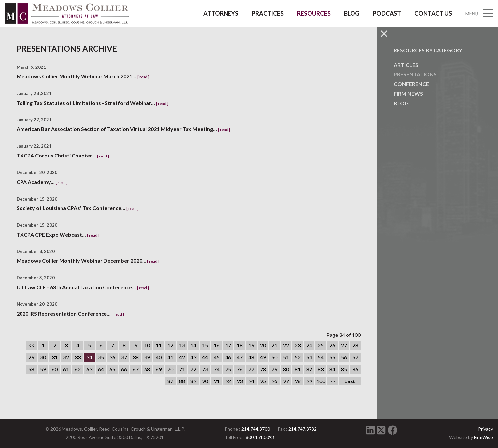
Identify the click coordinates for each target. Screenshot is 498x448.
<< (31, 345)
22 (286, 345)
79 (274, 369)
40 (159, 357)
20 (263, 345)
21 (274, 345)
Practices (268, 13)
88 (182, 381)
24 (309, 345)
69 (159, 369)
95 (263, 381)
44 (205, 357)
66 (124, 369)
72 (193, 369)
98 (298, 381)
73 (205, 369)
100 (321, 381)
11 (159, 345)
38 (136, 357)
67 (136, 369)
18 (240, 345)
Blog (352, 13)
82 (309, 369)
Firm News (408, 93)
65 (112, 369)
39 (147, 357)
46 (228, 357)
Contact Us (433, 13)
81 (298, 369)
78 (263, 369)
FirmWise (483, 437)
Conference (411, 84)
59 (43, 369)
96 (274, 381)
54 (321, 357)
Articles (406, 65)
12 (170, 345)
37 (124, 357)
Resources (314, 13)
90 (205, 381)
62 (78, 369)
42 (182, 357)
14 (193, 345)
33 (78, 357)
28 (355, 345)
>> (332, 381)
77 (251, 369)
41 (170, 357)
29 (31, 357)
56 (344, 357)
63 (89, 369)
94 (251, 381)
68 (147, 369)
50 (274, 357)
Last (350, 381)
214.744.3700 (256, 429)
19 (251, 345)
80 (286, 369)
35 (101, 357)
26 (332, 345)
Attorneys (221, 13)
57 (355, 357)
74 (217, 369)
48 (251, 357)
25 (321, 345)
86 (355, 369)
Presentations (415, 74)
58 (31, 369)
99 (309, 381)
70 (170, 369)
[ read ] (143, 77)
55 (332, 357)
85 (344, 369)
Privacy (486, 429)
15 (205, 345)
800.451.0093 (260, 437)
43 (193, 357)
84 (332, 369)
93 (240, 381)
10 (147, 345)
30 (43, 357)
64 (101, 369)
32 (66, 357)
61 (66, 369)
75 (228, 369)
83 (321, 369)
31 (55, 357)
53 (309, 357)
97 (286, 381)
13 (182, 345)
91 (217, 381)
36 (112, 357)
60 (55, 369)
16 (217, 345)
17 (228, 345)
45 (217, 357)
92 (228, 381)
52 (298, 357)
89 (193, 381)
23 (298, 345)
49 (263, 357)
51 (286, 357)
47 (240, 357)
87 (170, 381)
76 (240, 369)
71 (182, 369)
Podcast (387, 13)
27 (344, 345)
